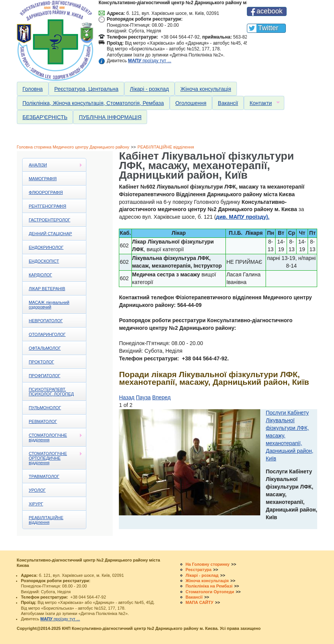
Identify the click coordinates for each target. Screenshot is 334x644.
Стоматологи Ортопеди (210, 592)
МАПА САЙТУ (199, 602)
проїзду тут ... (150, 61)
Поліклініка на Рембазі (209, 586)
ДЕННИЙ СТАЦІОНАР (50, 234)
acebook (269, 11)
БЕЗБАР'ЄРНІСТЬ (45, 117)
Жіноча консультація (206, 89)
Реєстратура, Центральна (86, 89)
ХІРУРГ (36, 504)
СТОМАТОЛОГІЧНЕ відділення (53, 437)
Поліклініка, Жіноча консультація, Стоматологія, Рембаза (93, 103)
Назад (126, 397)
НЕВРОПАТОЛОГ (46, 321)
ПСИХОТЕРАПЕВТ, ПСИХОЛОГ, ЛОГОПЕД (51, 392)
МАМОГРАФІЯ (43, 179)
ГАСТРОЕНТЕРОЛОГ (49, 220)
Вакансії (228, 103)
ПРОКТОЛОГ (41, 362)
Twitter (268, 28)
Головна (33, 89)
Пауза (143, 397)
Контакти (262, 103)
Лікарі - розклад (149, 89)
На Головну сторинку (207, 564)
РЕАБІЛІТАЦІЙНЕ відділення (166, 147)
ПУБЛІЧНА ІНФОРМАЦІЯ (110, 117)
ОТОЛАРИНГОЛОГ (47, 334)
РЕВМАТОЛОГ (43, 421)
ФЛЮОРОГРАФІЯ (46, 192)
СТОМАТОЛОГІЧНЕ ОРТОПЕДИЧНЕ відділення (53, 458)
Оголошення (191, 103)
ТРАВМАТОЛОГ (44, 476)
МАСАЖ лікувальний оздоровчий (49, 305)
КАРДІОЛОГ (40, 275)
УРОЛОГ (37, 490)
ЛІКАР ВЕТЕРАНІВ (47, 289)
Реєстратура (198, 570)
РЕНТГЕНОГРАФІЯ (47, 206)
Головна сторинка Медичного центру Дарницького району (73, 147)
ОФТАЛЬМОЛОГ (45, 348)
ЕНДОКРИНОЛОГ (46, 247)
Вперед (161, 397)
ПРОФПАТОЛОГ (45, 376)
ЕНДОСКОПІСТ (44, 261)
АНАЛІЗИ (53, 165)
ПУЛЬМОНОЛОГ (45, 408)
